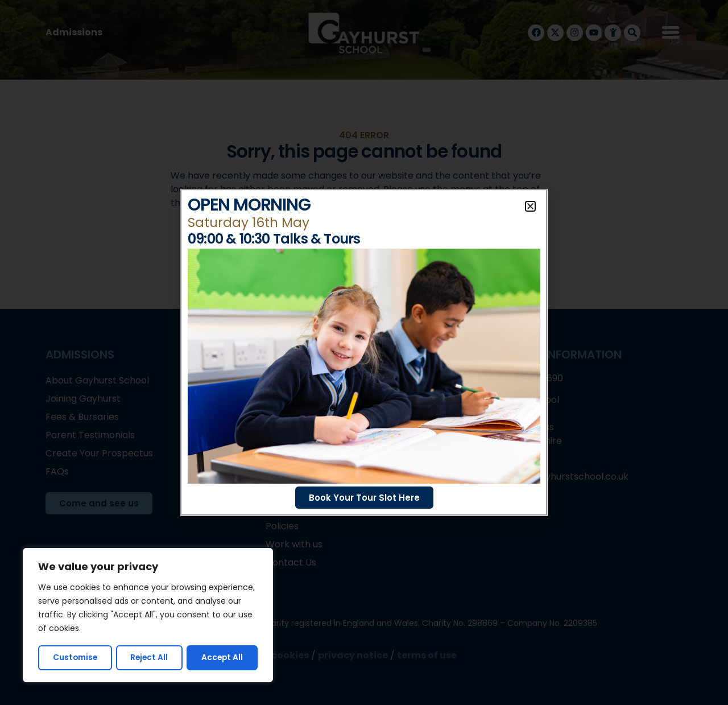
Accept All (223, 658)
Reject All (150, 658)
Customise (75, 658)
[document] (364, 353)
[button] (530, 206)
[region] (148, 616)
